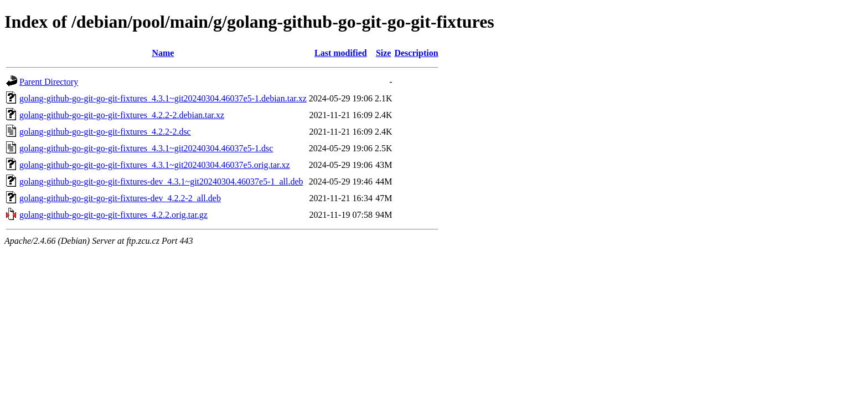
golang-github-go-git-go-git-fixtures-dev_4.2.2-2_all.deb (120, 198)
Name (163, 53)
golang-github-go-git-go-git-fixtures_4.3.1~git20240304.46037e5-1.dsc (146, 148)
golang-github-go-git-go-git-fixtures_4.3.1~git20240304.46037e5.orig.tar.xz (155, 165)
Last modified (341, 53)
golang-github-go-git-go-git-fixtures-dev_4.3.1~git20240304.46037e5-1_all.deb (161, 181)
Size (384, 53)
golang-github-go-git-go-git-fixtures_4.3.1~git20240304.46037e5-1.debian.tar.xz (163, 98)
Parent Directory (49, 82)
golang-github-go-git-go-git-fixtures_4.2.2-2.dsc (105, 132)
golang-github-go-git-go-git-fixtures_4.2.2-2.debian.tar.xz (122, 115)
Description (416, 53)
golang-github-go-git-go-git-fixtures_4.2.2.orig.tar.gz (113, 215)
